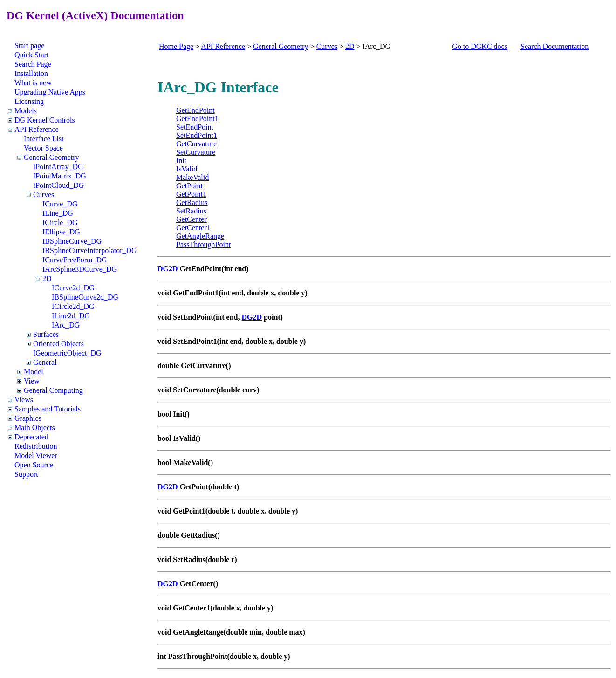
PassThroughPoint (203, 244)
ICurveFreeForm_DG (75, 260)
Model (34, 372)
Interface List (44, 139)
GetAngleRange (200, 236)
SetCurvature (196, 152)
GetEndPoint (195, 110)
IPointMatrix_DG (60, 176)
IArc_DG (66, 325)
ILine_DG (58, 213)
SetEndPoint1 (197, 135)
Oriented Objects (58, 344)
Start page (29, 45)
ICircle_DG (60, 223)
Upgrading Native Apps (50, 92)
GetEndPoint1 (197, 119)
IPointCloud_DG (58, 185)
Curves (44, 195)
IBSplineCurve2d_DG (85, 297)
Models (26, 111)
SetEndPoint (195, 127)
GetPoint (189, 186)
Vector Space (43, 148)
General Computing (53, 390)
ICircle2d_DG (73, 306)
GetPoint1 (191, 194)
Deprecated (31, 437)
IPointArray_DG (58, 167)
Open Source (34, 465)
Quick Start (31, 55)
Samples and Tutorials (48, 409)
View (32, 381)
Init (181, 161)
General (45, 362)
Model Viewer (36, 455)
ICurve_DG (60, 204)
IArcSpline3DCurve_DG (80, 269)
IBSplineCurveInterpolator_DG (90, 250)
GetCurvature (196, 144)
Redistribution (36, 446)
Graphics (28, 418)
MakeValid (192, 177)
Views (24, 400)
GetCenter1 (193, 228)
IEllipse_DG (61, 232)
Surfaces (46, 334)
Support (26, 474)
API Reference (37, 129)
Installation (31, 73)
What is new (33, 83)
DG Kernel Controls (45, 120)
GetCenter (192, 219)
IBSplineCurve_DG (72, 241)
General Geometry (51, 157)
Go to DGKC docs (480, 46)
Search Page (33, 64)
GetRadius (192, 202)
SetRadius (191, 211)
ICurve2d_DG (73, 288)
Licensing (29, 101)
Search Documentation (554, 46)
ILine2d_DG (71, 316)
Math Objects (35, 428)
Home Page (176, 46)
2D (47, 278)
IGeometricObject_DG (67, 353)
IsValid (187, 169)
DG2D (168, 269)
